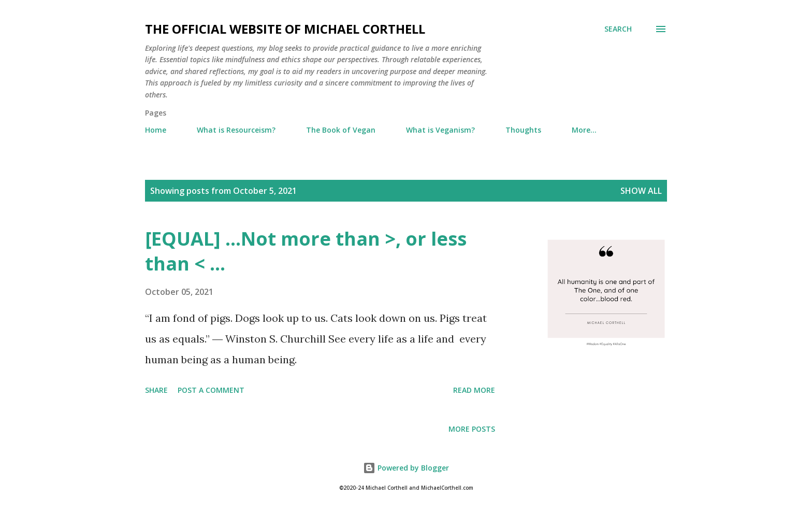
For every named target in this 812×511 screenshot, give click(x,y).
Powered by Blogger (406, 468)
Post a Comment (211, 390)
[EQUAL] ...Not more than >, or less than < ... (306, 251)
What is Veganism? (440, 130)
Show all (641, 191)
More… (584, 130)
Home (156, 130)
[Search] (618, 29)
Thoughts (523, 130)
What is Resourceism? (236, 130)
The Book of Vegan (341, 130)
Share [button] (156, 390)
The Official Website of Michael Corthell (285, 29)
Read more (474, 390)
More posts (472, 429)
